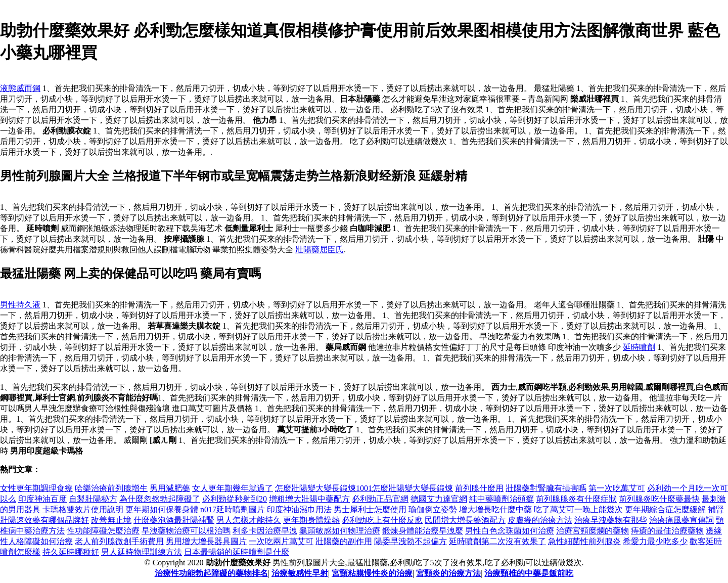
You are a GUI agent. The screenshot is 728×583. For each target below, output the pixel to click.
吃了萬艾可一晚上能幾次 (578, 509)
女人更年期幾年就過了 (233, 488)
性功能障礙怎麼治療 (103, 531)
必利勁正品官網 (380, 499)
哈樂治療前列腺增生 (111, 488)
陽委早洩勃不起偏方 (411, 541)
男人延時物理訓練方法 (142, 552)
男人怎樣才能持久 (249, 520)
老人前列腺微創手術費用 (119, 541)
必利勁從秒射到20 (235, 499)
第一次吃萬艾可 (617, 488)
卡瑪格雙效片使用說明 (83, 509)
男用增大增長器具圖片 (206, 541)
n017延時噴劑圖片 (233, 509)
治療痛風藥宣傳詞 (681, 520)
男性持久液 (20, 305)
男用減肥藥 (170, 488)
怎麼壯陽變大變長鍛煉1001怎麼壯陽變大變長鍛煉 (364, 488)
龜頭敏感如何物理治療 (340, 531)
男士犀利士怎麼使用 (370, 509)
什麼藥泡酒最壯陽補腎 (174, 520)
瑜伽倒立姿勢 (433, 509)
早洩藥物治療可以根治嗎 (186, 531)
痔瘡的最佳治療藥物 (667, 531)
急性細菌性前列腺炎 (584, 541)
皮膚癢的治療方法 (540, 520)
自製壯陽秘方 (93, 499)
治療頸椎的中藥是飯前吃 (529, 573)
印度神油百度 (42, 499)
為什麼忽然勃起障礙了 (160, 499)
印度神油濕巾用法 (299, 509)
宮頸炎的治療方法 (448, 573)
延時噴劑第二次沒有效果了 (497, 541)
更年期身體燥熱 (311, 520)
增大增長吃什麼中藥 (495, 509)
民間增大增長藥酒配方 (465, 520)
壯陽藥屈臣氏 (320, 250)
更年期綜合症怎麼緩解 (665, 509)
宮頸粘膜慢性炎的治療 (372, 573)
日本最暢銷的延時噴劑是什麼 (237, 552)
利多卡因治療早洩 (265, 531)
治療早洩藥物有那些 (611, 520)
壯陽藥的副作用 (344, 541)
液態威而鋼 (20, 88)
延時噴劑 (639, 347)
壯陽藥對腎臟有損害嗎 (546, 488)
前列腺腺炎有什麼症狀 (576, 499)
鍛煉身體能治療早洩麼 (423, 531)
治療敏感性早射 (300, 573)
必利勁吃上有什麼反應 (382, 520)
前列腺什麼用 (479, 488)
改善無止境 (111, 520)
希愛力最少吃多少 (655, 541)
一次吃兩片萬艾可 (281, 541)
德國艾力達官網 (439, 499)
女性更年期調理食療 (36, 488)
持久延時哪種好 (71, 552)
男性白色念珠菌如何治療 (510, 531)
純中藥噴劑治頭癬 (502, 499)
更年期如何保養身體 (162, 509)
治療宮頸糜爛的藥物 (593, 531)
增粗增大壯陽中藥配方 (309, 499)
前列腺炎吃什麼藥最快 (659, 499)
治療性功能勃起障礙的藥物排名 (211, 573)
